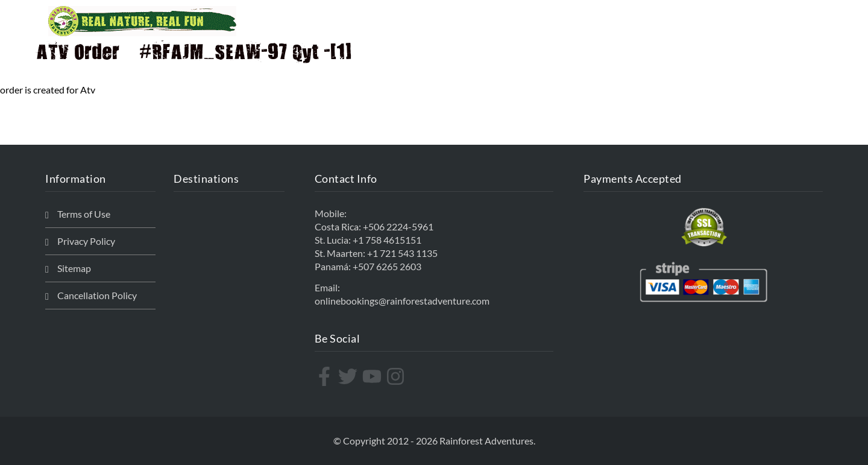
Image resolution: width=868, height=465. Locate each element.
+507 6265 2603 (387, 266)
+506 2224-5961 (398, 226)
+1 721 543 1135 (402, 253)
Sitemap (74, 268)
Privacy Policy (86, 241)
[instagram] (397, 376)
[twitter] (349, 376)
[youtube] (373, 376)
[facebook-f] (326, 376)
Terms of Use (84, 214)
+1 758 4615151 (387, 240)
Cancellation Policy (97, 295)
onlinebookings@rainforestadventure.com (402, 301)
